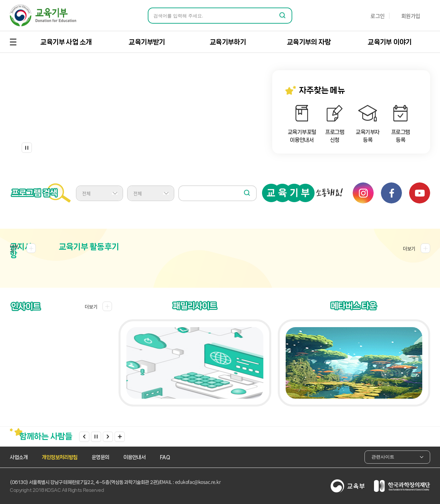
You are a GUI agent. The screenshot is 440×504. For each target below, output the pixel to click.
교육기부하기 (228, 42)
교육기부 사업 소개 (66, 42)
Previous (84, 437)
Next (108, 437)
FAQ (165, 457)
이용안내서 (135, 457)
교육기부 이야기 (390, 42)
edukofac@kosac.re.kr (198, 482)
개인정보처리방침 (59, 457)
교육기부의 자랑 (309, 42)
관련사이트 (397, 457)
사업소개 (19, 457)
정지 (27, 148)
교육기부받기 (147, 42)
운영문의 (100, 457)
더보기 (120, 437)
